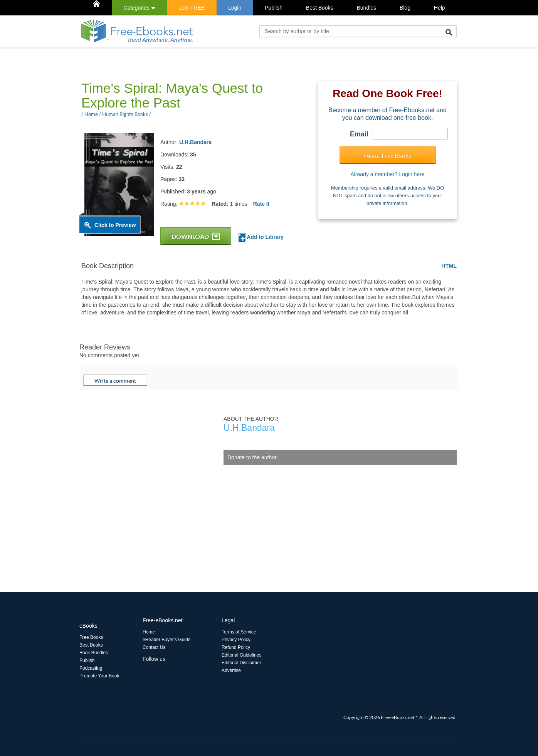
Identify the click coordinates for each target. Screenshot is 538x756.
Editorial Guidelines (241, 655)
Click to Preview (115, 225)
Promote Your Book (99, 676)
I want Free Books (388, 155)
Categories (139, 8)
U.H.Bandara (195, 142)
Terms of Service (239, 632)
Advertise (231, 670)
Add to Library (261, 238)
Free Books (91, 637)
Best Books (320, 8)
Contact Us (154, 647)
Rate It (261, 204)
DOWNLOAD (196, 236)
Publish (274, 8)
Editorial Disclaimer (241, 663)
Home (149, 632)
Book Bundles (94, 653)
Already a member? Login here (387, 174)
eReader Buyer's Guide (166, 640)
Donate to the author (252, 457)
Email (359, 134)
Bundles (366, 8)
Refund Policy (236, 647)
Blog (405, 8)
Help (440, 8)
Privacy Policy (236, 640)
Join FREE (192, 8)
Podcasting (91, 668)
